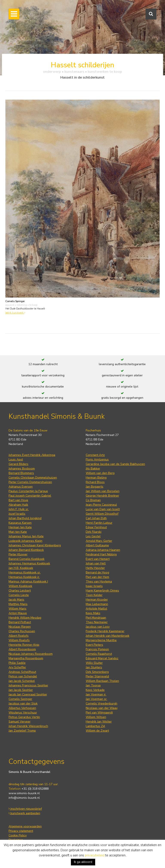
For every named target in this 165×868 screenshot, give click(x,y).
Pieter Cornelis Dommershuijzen (30, 482)
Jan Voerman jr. (96, 694)
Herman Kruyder (97, 600)
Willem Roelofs (19, 640)
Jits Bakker (93, 469)
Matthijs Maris (18, 604)
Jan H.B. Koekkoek (21, 568)
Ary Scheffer (17, 667)
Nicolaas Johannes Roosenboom (31, 654)
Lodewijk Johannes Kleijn (25, 541)
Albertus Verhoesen (22, 708)
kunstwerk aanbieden (24, 813)
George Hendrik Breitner (102, 496)
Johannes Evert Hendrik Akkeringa (32, 455)
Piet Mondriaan (96, 618)
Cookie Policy (18, 835)
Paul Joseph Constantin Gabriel (30, 496)
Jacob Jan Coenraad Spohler (28, 694)
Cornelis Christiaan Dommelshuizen (33, 478)
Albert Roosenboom (22, 649)
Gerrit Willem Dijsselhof (102, 514)
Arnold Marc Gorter (99, 541)
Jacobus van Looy (98, 627)
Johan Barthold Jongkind (25, 518)
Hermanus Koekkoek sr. (25, 572)
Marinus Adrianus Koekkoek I (28, 581)
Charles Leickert (20, 591)
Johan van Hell (96, 563)
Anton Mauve (18, 613)
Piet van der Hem (97, 577)
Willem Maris (18, 609)
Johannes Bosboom (22, 469)
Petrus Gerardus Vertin (24, 717)
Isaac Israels (94, 586)
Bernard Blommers (21, 473)
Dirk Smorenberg (97, 672)
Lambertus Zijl (95, 726)
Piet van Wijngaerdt (99, 713)
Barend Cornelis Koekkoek (27, 559)
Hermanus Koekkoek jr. (24, 577)
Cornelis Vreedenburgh (102, 704)
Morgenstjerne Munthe (101, 640)
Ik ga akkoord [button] (83, 862)
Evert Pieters (94, 645)
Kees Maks (93, 613)
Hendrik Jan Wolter (99, 722)
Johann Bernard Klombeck (26, 550)
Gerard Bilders (18, 464)
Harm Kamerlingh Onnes (102, 591)
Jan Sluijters (94, 667)
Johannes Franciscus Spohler (28, 685)
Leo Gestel (93, 536)
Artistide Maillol (96, 609)
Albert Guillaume (97, 545)
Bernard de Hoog (97, 572)
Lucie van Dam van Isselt (103, 509)
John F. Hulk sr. (19, 509)
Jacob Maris (16, 600)
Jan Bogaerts (95, 487)
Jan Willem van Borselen (103, 491)
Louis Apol (16, 459)
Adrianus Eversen (21, 487)
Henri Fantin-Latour (99, 523)
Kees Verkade (95, 690)
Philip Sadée (17, 663)
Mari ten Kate (18, 532)
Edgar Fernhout (96, 527)
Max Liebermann (97, 604)
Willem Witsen (96, 717)
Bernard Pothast (20, 622)
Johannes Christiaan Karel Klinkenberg (35, 545)
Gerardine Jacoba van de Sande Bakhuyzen (115, 464)
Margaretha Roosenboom (26, 658)
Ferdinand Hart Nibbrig (101, 554)
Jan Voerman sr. (96, 699)
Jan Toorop (93, 685)
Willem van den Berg (100, 473)
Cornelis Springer (20, 699)
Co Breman (93, 500)
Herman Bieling (96, 478)
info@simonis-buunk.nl (24, 798)
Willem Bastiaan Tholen (102, 681)
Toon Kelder (94, 595)
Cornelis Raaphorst (99, 654)
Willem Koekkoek (20, 586)
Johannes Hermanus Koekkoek (29, 563)
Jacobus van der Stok (23, 704)
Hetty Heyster (95, 568)
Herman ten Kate (20, 527)
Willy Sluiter (94, 663)
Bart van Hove (18, 500)
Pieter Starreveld (97, 676)
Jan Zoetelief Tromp (22, 731)
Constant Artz (95, 455)
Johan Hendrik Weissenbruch (28, 726)
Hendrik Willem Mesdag (25, 618)
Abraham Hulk (18, 505)
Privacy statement (21, 831)
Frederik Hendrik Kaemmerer (105, 631)
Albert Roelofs (19, 636)
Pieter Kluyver (18, 554)
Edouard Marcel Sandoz (102, 658)
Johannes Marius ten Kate (26, 536)
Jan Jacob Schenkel (22, 681)
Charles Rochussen (22, 631)
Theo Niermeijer (97, 622)
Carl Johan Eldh (96, 518)
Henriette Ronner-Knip (24, 645)
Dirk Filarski (94, 532)
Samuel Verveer (20, 722)
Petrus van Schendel (23, 676)
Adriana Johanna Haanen (103, 550)
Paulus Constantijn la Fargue (28, 491)
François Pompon (97, 649)
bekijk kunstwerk (15, 313)
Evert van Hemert (98, 559)
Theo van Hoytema (99, 581)
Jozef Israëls (17, 514)
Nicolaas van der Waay (102, 708)
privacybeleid (95, 855)
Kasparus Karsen (20, 523)
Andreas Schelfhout (22, 672)
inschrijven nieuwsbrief (25, 809)
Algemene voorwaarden (25, 826)
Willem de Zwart (97, 731)
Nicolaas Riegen (20, 627)
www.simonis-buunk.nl (24, 793)
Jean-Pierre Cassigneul (101, 505)
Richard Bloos (95, 482)
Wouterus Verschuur (23, 713)
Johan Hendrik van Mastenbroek (108, 636)
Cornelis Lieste (19, 595)
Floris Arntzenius (97, 459)
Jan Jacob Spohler (21, 690)
